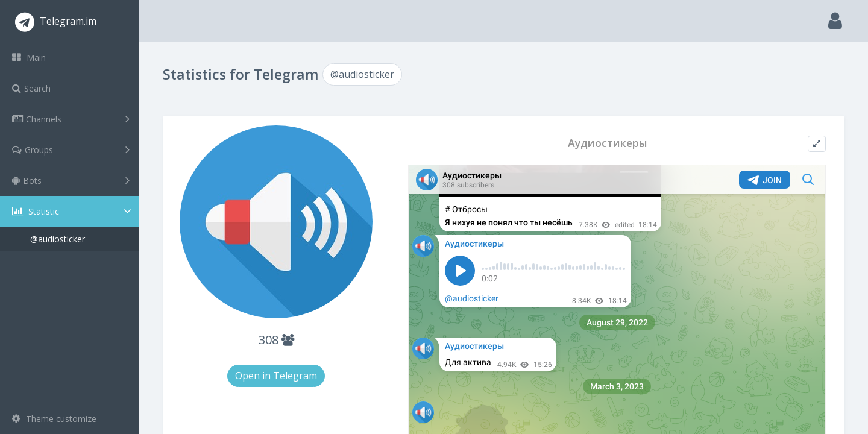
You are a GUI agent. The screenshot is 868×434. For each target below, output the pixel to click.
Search (31, 88)
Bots (71, 180)
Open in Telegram (276, 376)
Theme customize (54, 419)
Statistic (73, 211)
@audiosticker (58, 239)
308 (276, 340)
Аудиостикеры (608, 143)
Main (29, 58)
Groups (71, 149)
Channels (71, 119)
